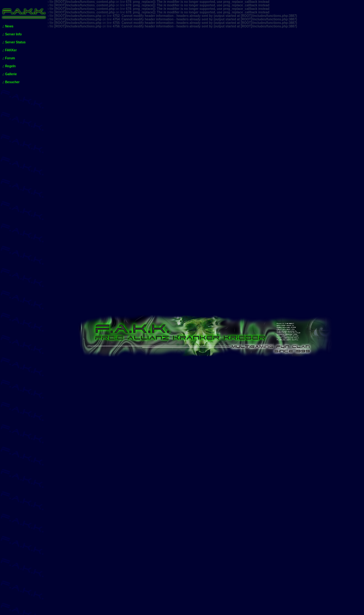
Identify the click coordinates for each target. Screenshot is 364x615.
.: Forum (9, 58)
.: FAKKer (10, 50)
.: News (8, 26)
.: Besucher (11, 82)
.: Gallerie (10, 74)
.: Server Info (12, 34)
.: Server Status (14, 42)
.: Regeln (9, 66)
